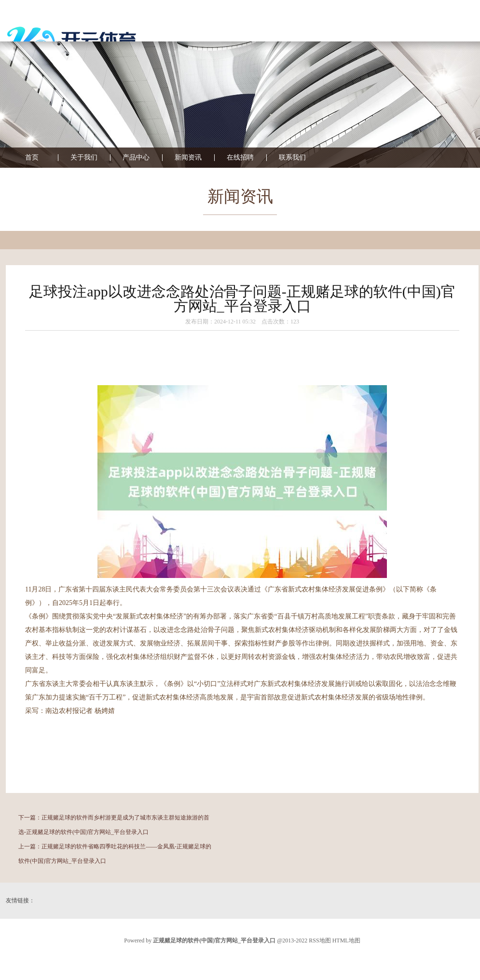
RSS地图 (320, 940)
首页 (32, 158)
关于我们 (84, 158)
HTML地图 (346, 940)
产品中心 (136, 158)
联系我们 (292, 158)
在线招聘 (240, 158)
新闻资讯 (188, 158)
